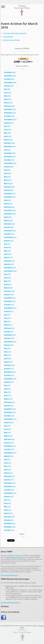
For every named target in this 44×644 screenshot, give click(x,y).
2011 (10, 523)
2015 (10, 372)
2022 (10, 153)
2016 (10, 335)
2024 (10, 109)
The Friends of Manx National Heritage (22, 10)
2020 (10, 210)
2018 (10, 267)
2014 (10, 409)
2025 (10, 72)
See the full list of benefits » (11, 602)
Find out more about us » (10, 575)
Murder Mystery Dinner (11, 40)
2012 (10, 483)
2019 (10, 230)
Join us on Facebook (4, 617)
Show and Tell (8, 37)
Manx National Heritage (15, 557)
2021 (10, 193)
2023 (10, 146)
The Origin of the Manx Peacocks (15, 33)
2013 (10, 446)
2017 (10, 298)
